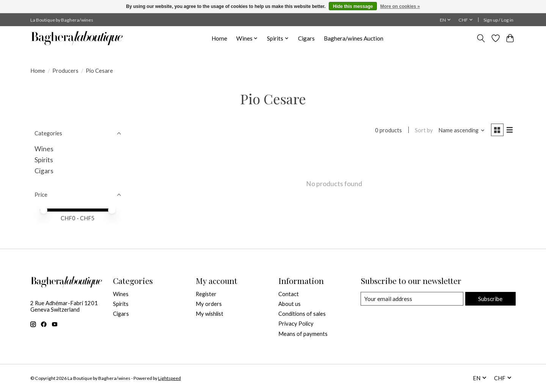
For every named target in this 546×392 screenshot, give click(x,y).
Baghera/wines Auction (354, 38)
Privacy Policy (296, 324)
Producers (65, 71)
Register (206, 294)
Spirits (44, 160)
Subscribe (490, 299)
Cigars (306, 38)
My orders (209, 304)
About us (289, 304)
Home (219, 38)
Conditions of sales (302, 314)
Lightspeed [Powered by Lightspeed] (169, 378)
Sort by (422, 131)
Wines (44, 149)
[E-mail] (412, 299)
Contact (289, 294)
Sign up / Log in (498, 20)
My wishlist (209, 314)
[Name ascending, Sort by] (460, 131)
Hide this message (353, 6)
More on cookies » (400, 6)
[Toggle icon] (481, 38)
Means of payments (303, 334)
